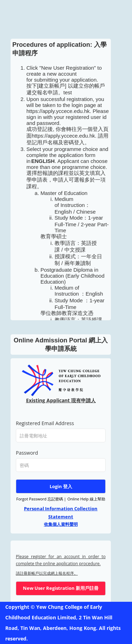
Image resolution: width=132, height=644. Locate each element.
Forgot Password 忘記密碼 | (41, 499)
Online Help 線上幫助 (86, 499)
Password (27, 453)
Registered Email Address (45, 423)
